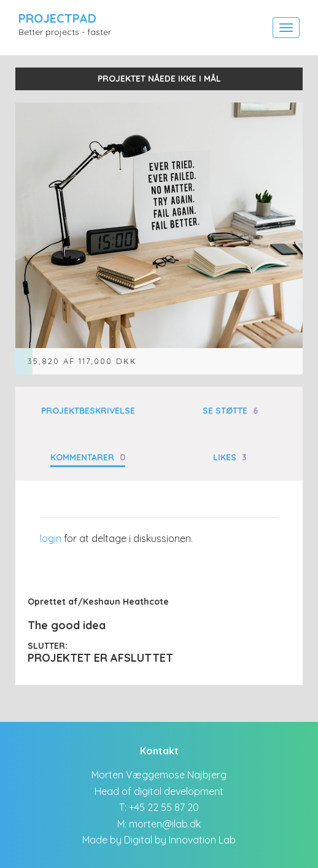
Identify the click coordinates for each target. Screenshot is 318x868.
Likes (230, 457)
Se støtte (230, 411)
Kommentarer (88, 457)
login (51, 538)
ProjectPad (57, 18)
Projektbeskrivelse (88, 411)
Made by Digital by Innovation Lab (159, 840)
